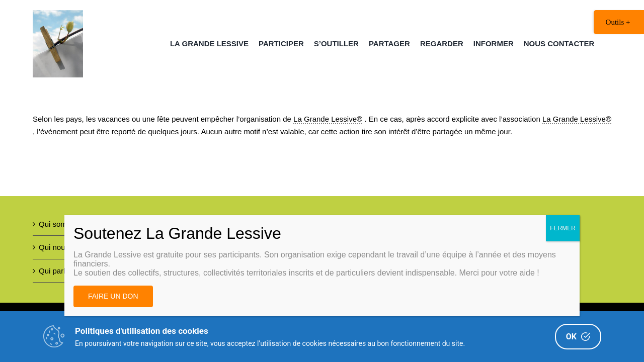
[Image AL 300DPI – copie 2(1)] (58, 14)
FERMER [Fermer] (563, 228)
